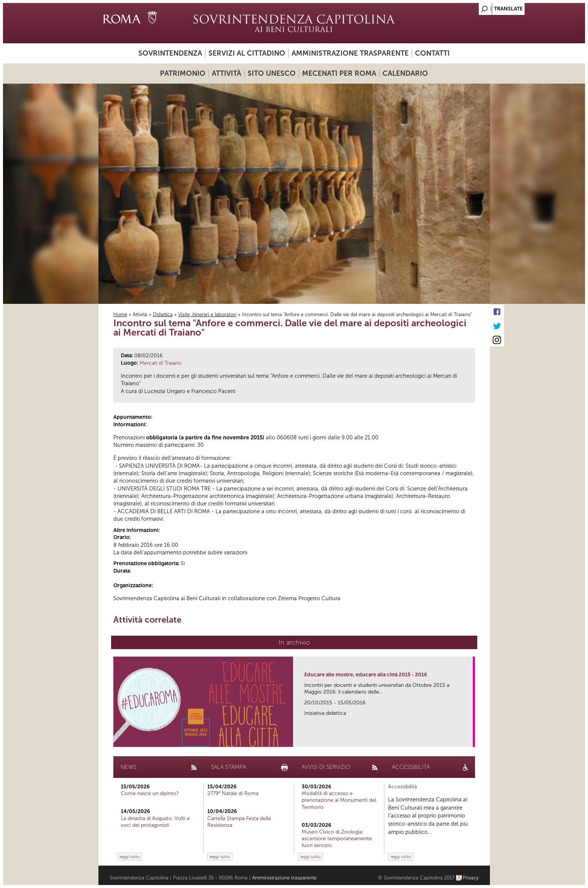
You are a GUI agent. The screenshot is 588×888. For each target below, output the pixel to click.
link (470, 739)
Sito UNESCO (272, 73)
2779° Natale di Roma (233, 793)
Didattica (163, 314)
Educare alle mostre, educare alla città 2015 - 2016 (366, 675)
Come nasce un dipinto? (150, 793)
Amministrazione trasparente (350, 53)
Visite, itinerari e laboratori (207, 314)
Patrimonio (183, 73)
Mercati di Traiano (161, 363)
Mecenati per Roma (339, 73)
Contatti (432, 53)
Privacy (471, 878)
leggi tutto (130, 857)
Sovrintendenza (170, 53)
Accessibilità (403, 787)
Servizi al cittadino (247, 53)
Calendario (405, 73)
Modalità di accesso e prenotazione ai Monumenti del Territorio (339, 800)
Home (120, 314)
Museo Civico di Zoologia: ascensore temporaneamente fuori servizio (337, 839)
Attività (227, 73)
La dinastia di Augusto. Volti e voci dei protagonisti (155, 822)
